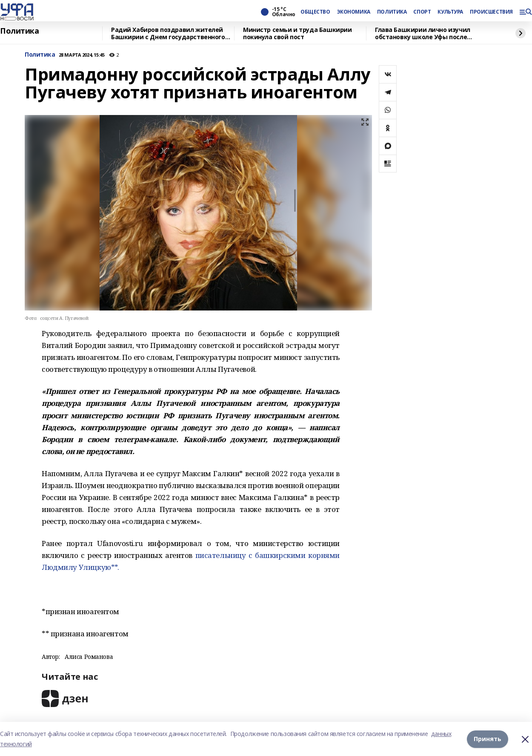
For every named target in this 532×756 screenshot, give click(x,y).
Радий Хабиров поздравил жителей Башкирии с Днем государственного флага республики (168, 33)
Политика (20, 31)
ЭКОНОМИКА (354, 12)
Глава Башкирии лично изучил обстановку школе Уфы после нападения (423, 33)
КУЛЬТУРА (450, 12)
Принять (488, 739)
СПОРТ (422, 12)
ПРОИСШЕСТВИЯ (491, 12)
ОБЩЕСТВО (315, 12)
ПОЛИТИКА (392, 12)
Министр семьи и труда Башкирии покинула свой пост (297, 33)
